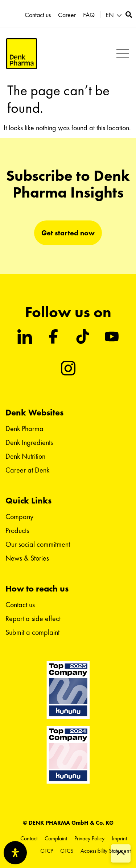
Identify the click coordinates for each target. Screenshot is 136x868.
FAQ (89, 15)
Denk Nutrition (25, 456)
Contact (29, 838)
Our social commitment (38, 544)
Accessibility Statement (106, 851)
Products (17, 530)
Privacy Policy (89, 838)
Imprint (119, 838)
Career (67, 15)
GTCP (47, 851)
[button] (122, 54)
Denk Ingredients (29, 442)
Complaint (56, 838)
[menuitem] (115, 15)
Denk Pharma (24, 429)
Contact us (38, 15)
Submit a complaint (32, 632)
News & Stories (27, 558)
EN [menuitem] (110, 15)
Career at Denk (27, 470)
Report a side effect (33, 618)
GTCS (67, 851)
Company (19, 517)
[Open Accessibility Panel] (15, 853)
